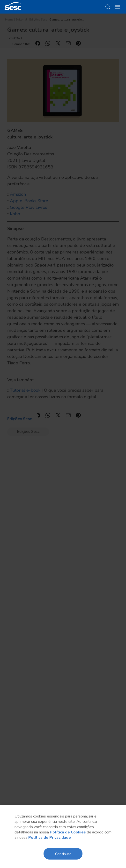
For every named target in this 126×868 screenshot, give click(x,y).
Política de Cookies (68, 832)
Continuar (63, 854)
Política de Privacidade (50, 838)
